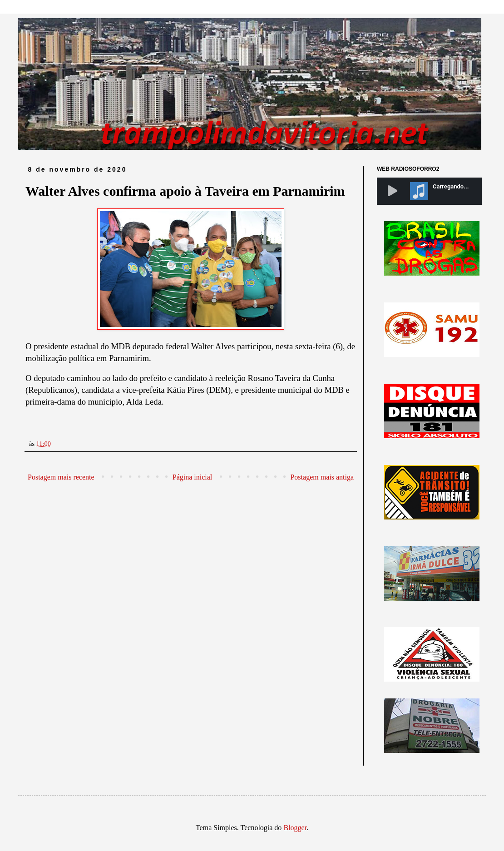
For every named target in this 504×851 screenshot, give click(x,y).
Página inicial (193, 477)
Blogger (295, 828)
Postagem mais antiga (322, 477)
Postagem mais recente (61, 477)
